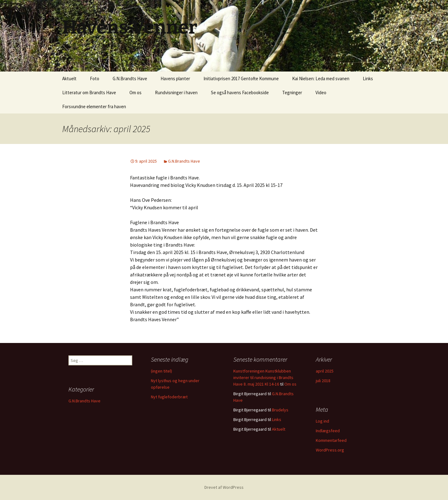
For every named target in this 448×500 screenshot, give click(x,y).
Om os (135, 93)
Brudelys (280, 410)
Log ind (322, 421)
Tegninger (292, 93)
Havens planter (175, 79)
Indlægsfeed (328, 431)
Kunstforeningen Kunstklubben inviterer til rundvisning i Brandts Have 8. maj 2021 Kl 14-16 (263, 377)
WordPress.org (330, 450)
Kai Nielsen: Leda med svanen (321, 79)
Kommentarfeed (331, 440)
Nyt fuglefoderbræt (169, 397)
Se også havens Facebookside (240, 93)
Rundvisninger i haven (176, 93)
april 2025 (325, 371)
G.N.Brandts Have (130, 79)
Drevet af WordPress (224, 487)
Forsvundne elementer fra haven (94, 106)
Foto (95, 79)
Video (321, 93)
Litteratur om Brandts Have (89, 93)
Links (368, 79)
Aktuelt (69, 79)
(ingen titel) (161, 371)
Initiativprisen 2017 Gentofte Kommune (241, 79)
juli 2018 (323, 381)
